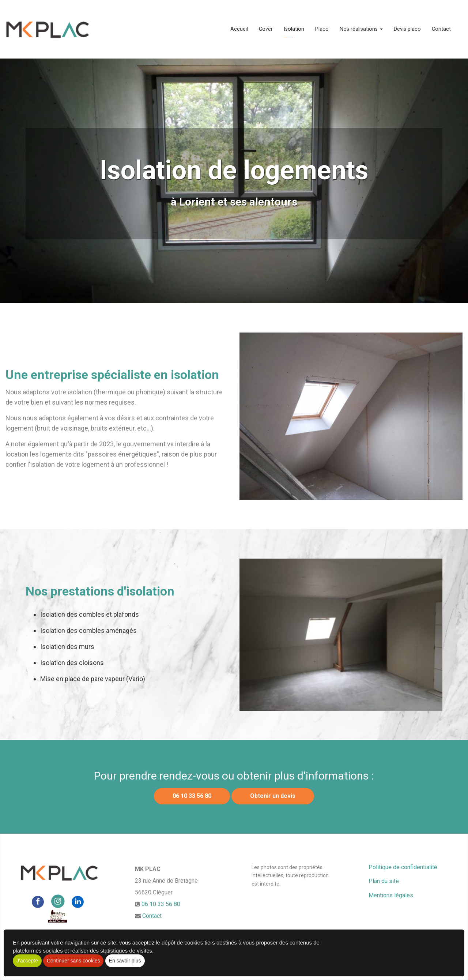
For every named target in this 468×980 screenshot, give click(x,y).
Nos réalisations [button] (361, 29)
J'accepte (27, 961)
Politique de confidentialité (403, 867)
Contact (441, 29)
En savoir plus (125, 961)
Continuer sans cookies (73, 961)
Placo (322, 29)
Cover (266, 29)
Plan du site (384, 881)
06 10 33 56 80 (192, 796)
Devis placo (407, 29)
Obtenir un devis (273, 796)
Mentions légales (391, 895)
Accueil (239, 29)
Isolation (294, 29)
